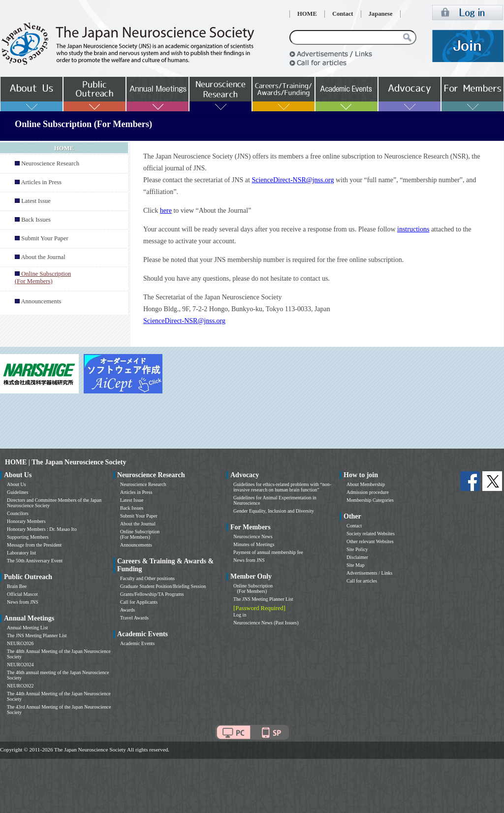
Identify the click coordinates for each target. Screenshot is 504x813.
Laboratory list (21, 553)
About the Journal (43, 257)
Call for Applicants (139, 602)
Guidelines (17, 492)
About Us (16, 484)
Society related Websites (371, 534)
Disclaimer (357, 557)
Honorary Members (26, 521)
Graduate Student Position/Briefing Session (163, 586)
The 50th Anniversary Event (35, 561)
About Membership (366, 484)
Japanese (381, 14)
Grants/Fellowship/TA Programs (152, 594)
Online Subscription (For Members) (140, 534)
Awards (127, 610)
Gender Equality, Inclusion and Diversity (274, 511)
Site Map (355, 565)
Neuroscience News (253, 537)
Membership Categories (370, 500)
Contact (343, 14)
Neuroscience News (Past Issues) (266, 623)
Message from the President (34, 545)
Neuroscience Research (50, 163)
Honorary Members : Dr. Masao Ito (42, 529)
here (166, 211)
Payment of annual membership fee (268, 552)
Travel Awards (134, 618)
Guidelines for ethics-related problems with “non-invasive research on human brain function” (282, 487)
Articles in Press (41, 182)
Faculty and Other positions (147, 578)
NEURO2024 (20, 665)
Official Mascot (22, 594)
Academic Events (137, 643)
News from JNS (23, 602)
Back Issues (36, 220)
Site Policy (357, 549)
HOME (307, 14)
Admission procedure (368, 492)
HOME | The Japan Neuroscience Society (65, 462)
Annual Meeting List (27, 628)
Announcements (41, 301)
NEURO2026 (20, 643)
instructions (413, 229)
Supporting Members (28, 537)
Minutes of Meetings (254, 544)
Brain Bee (17, 586)
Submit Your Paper (45, 238)
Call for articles (362, 581)
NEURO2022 (20, 686)
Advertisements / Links (369, 573)
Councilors (18, 513)
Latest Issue (36, 201)
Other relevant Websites (370, 541)
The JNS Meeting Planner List (37, 635)
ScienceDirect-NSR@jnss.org (293, 180)
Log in (240, 615)
